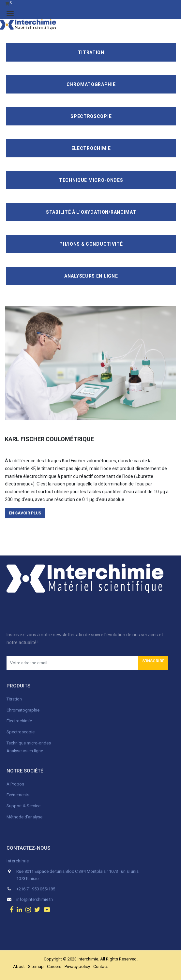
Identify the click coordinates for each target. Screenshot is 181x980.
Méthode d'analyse (24, 817)
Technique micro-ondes (29, 743)
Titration (91, 52)
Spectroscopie (91, 116)
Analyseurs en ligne (91, 276)
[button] (153, 663)
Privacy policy (77, 966)
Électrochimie (19, 721)
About (19, 966)
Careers (54, 966)
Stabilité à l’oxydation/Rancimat (91, 212)
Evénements (18, 795)
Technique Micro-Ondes (91, 180)
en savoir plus (25, 513)
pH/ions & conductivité (91, 244)
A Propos (16, 784)
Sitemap (36, 966)
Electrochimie (91, 148)
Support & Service (23, 806)
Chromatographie (91, 84)
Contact (101, 966)
